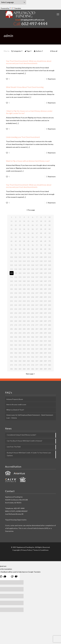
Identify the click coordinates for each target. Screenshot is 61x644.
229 (45, 305)
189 (45, 289)
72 (16, 245)
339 (45, 349)
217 (37, 301)
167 (37, 281)
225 (28, 305)
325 (28, 345)
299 (45, 333)
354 (24, 357)
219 (45, 301)
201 (12, 297)
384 (24, 369)
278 (41, 325)
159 (45, 277)
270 (49, 321)
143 (20, 273)
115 (28, 261)
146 (33, 273)
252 (16, 317)
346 (33, 353)
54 (24, 237)
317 (37, 341)
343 (20, 353)
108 (41, 257)
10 (49, 217)
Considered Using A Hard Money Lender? (21, 435)
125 (28, 265)
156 (33, 277)
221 (12, 305)
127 (37, 265)
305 (28, 337)
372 (16, 365)
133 (20, 269)
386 (33, 369)
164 (24, 281)
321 (12, 345)
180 (49, 285)
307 (37, 337)
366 (33, 361)
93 (20, 253)
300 (49, 333)
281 (12, 329)
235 (28, 309)
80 (49, 245)
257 (37, 317)
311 (12, 341)
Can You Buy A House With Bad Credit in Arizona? (25, 441)
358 (41, 357)
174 (24, 285)
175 (28, 285)
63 (20, 241)
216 (33, 301)
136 (33, 269)
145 (28, 273)
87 (37, 249)
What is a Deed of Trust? (15, 410)
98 (41, 253)
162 (16, 281)
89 (45, 249)
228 (41, 305)
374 (24, 365)
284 (24, 329)
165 (28, 281)
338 (41, 349)
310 (49, 337)
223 (20, 305)
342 (16, 353)
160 (49, 277)
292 (16, 333)
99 (45, 253)
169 (45, 281)
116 (33, 261)
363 (20, 361)
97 (37, 253)
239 (45, 309)
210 (49, 297)
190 (49, 289)
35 (28, 229)
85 (28, 249)
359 (45, 357)
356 (33, 357)
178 (41, 285)
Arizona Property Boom (15, 399)
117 (37, 261)
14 (24, 221)
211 (12, 301)
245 (28, 313)
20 (49, 221)
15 (28, 221)
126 (33, 265)
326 (33, 345)
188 (41, 289)
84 (24, 249)
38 (41, 229)
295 (28, 333)
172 (16, 285)
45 (28, 233)
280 (49, 325)
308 (41, 337)
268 (41, 321)
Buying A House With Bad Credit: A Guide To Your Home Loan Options (29, 454)
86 (33, 249)
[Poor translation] (14, 577)
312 (16, 341)
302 (16, 337)
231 (12, 309)
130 (49, 265)
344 (24, 353)
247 (37, 313)
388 (41, 369)
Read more (52, 79)
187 (37, 289)
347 (37, 353)
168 (41, 281)
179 (45, 285)
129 (45, 265)
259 (45, 317)
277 (37, 325)
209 (45, 297)
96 (33, 253)
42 (16, 233)
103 (20, 257)
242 (16, 313)
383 (20, 369)
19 (45, 221)
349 (45, 353)
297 (37, 333)
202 (16, 297)
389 (45, 369)
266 (33, 321)
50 (49, 233)
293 (20, 333)
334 (24, 349)
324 (24, 345)
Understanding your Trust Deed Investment (23, 137)
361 (12, 361)
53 (20, 237)
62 (16, 241)
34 (24, 229)
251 (12, 317)
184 (24, 289)
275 (28, 325)
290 (49, 329)
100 (49, 253)
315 (28, 341)
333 (20, 349)
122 (16, 265)
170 (49, 281)
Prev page (30, 210)
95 (28, 253)
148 (41, 273)
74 (24, 245)
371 (12, 365)
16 (33, 221)
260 (49, 317)
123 (20, 265)
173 (20, 285)
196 (33, 293)
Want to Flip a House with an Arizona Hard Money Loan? (28, 161)
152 (16, 277)
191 (12, 293)
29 (45, 225)
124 (24, 265)
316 (33, 341)
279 (45, 325)
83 (20, 249)
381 (12, 369)
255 (28, 317)
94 (24, 253)
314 (24, 341)
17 (37, 221)
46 (33, 233)
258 (41, 317)
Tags (28, 51)
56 (33, 237)
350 (49, 353)
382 (16, 369)
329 (45, 345)
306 (33, 337)
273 (20, 325)
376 (33, 365)
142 (16, 273)
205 (28, 297)
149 (45, 273)
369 (45, 361)
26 (33, 225)
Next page (30, 374)
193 (20, 293)
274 (24, 325)
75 (28, 245)
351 (12, 357)
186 (33, 289)
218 (41, 301)
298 (41, 333)
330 (49, 345)
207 (37, 297)
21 (12, 225)
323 (20, 345)
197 (37, 293)
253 (20, 317)
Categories (17, 51)
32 (16, 229)
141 (12, 273)
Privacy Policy (26, 550)
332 (16, 349)
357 (37, 357)
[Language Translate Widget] (13, 2)
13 (20, 221)
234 (24, 309)
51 (12, 237)
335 (28, 349)
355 (28, 357)
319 (45, 341)
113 (20, 261)
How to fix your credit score (16, 404)
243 (20, 313)
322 (16, 345)
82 (16, 249)
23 (20, 225)
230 (49, 305)
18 (41, 221)
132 (16, 269)
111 (12, 261)
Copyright (16, 550)
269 (45, 321)
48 (41, 233)
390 (49, 369)
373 (20, 365)
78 (41, 245)
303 (20, 337)
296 (33, 333)
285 (28, 329)
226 (33, 305)
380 (49, 365)
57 (37, 237)
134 (24, 269)
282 (16, 329)
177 (37, 285)
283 (20, 329)
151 (12, 277)
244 (24, 313)
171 (12, 285)
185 (28, 289)
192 (16, 293)
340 (49, 349)
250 (49, 313)
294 (24, 333)
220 (49, 301)
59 (45, 237)
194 (24, 293)
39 (45, 229)
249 (45, 313)
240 (49, 309)
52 (16, 237)
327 (37, 345)
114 (24, 261)
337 (37, 349)
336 (33, 349)
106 (33, 257)
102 (16, 257)
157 (37, 277)
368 (41, 361)
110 (49, 257)
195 (28, 293)
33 (20, 229)
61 (12, 241)
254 (24, 317)
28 (41, 225)
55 (28, 237)
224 (24, 305)
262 (16, 321)
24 (24, 225)
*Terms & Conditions (41, 550)
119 (45, 261)
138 (41, 269)
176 (33, 285)
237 (37, 309)
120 (49, 261)
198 (41, 293)
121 (12, 265)
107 (37, 257)
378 (41, 365)
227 (37, 305)
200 (49, 293)
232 (16, 309)
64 (24, 241)
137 (37, 269)
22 (16, 225)
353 (20, 357)
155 (28, 277)
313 (20, 341)
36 (33, 229)
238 (41, 309)
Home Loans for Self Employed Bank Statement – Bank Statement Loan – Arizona (30, 416)
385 (28, 369)
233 (20, 309)
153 (20, 277)
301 (12, 337)
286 (33, 329)
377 (37, 365)
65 (28, 241)
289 (45, 329)
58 (41, 237)
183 (20, 289)
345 (28, 353)
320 (49, 341)
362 (16, 361)
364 (24, 361)
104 (24, 257)
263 (20, 321)
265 (28, 321)
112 (16, 261)
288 (41, 329)
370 (49, 361)
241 (12, 313)
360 (49, 357)
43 (20, 233)
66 (33, 241)
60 (49, 237)
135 (28, 269)
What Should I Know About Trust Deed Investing (25, 87)
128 (41, 265)
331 (12, 349)
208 (41, 297)
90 (49, 249)
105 (28, 257)
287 (37, 329)
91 (12, 253)
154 (24, 277)
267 (37, 321)
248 (41, 313)
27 (37, 225)
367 (37, 361)
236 (33, 309)
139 (45, 269)
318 (41, 341)
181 (12, 289)
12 (16, 221)
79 (45, 245)
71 (12, 245)
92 (16, 253)
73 (20, 245)
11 (12, 221)
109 (45, 257)
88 (41, 249)
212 (16, 301)
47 (37, 233)
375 (28, 365)
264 (24, 321)
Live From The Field (14, 447)
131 (12, 269)
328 (41, 345)
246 (33, 313)
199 (45, 293)
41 (12, 233)
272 (16, 325)
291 (12, 333)
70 (49, 241)
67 (37, 241)
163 (20, 281)
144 (24, 273)
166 (33, 281)
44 (24, 233)
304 (24, 337)
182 (16, 289)
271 (12, 325)
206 (33, 297)
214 (24, 301)
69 (45, 241)
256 (33, 317)
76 (33, 245)
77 (37, 245)
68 (41, 241)
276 (33, 325)
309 (45, 337)
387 (37, 369)
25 (28, 225)
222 (16, 305)
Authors (38, 51)
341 (12, 353)
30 (49, 225)
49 (45, 233)
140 (49, 269)
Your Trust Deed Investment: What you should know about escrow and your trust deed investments (29, 62)
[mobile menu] (58, 14)
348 (41, 353)
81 (12, 249)
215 (28, 301)
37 (37, 229)
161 (12, 281)
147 (37, 273)
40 (49, 229)
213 (20, 301)
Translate (15, 8)
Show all (54, 51)
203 (20, 297)
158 (41, 277)
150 (49, 273)
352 (16, 357)
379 (45, 365)
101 (12, 257)
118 (41, 261)
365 (28, 361)
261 (12, 321)
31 (12, 229)
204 (24, 297)
